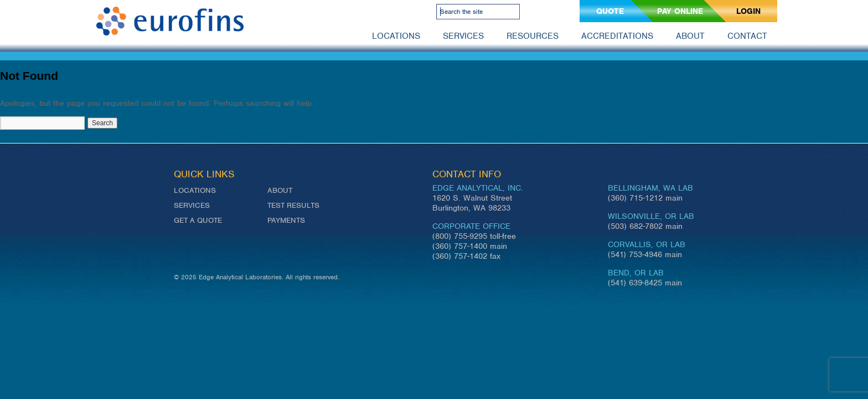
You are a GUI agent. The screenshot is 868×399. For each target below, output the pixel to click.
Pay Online (680, 11)
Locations (396, 36)
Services (463, 36)
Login (748, 11)
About (690, 36)
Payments (286, 220)
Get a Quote (198, 220)
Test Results (293, 205)
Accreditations (617, 36)
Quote (610, 11)
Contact (747, 36)
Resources (533, 36)
